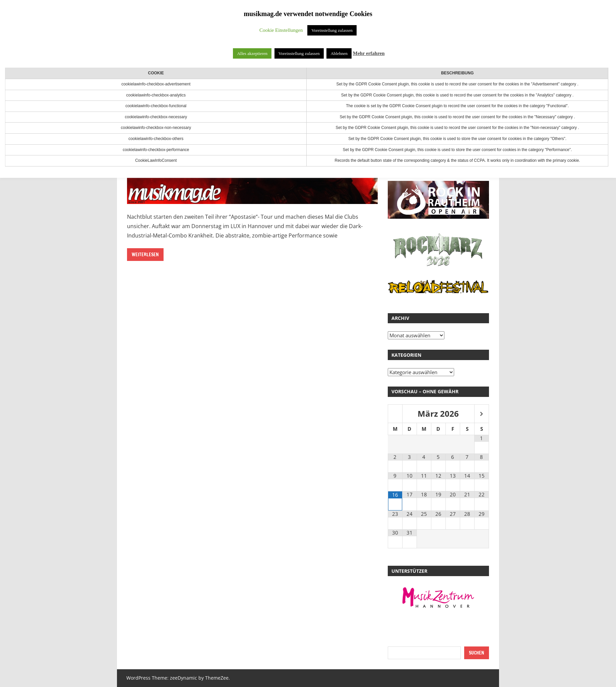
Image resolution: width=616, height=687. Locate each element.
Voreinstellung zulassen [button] (332, 30)
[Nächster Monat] (482, 414)
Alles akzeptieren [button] (252, 53)
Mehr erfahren (369, 53)
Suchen (477, 653)
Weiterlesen (145, 255)
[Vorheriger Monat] (395, 414)
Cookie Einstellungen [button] (281, 30)
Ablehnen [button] (339, 53)
